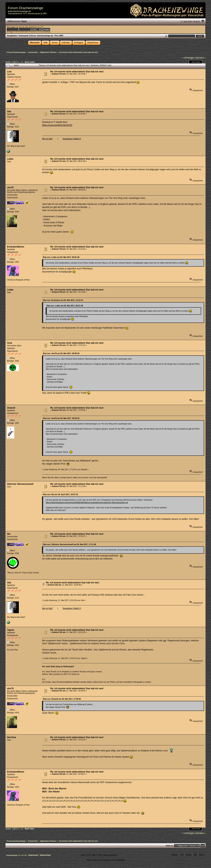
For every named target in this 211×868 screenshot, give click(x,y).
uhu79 (10, 188)
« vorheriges (188, 58)
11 (22, 62)
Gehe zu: (170, 846)
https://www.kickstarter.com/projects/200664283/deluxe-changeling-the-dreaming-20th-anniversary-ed (87, 503)
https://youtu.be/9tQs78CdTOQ (57, 125)
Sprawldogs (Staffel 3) (72, 139)
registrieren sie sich (36, 27)
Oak (9, 112)
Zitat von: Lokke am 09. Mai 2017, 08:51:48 (61, 257)
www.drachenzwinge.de (19, 11)
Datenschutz (45, 855)
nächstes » (200, 58)
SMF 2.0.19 (86, 855)
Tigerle (11, 630)
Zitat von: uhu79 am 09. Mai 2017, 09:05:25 (61, 353)
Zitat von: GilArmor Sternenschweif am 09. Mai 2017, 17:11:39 (69, 544)
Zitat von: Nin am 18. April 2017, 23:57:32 (60, 495)
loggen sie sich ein (17, 27)
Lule (9, 72)
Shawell (11, 408)
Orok (9, 343)
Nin (9, 534)
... (20, 62)
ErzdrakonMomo (16, 247)
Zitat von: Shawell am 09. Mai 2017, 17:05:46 (62, 699)
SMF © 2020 (97, 855)
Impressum (34, 855)
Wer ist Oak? (47, 139)
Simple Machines (110, 855)
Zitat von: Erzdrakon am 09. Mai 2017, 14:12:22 (63, 300)
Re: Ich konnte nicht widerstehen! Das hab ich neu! (77, 72)
